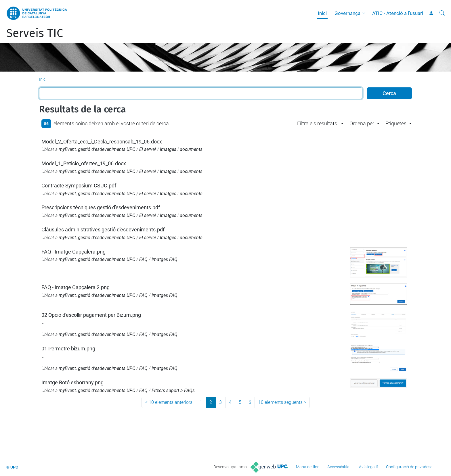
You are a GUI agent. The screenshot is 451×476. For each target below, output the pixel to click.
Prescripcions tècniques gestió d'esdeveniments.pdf (101, 207)
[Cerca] (442, 13)
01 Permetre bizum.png (68, 349)
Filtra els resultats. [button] (318, 123)
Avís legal (367, 467)
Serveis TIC (35, 33)
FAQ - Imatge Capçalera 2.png (76, 287)
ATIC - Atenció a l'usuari (398, 13)
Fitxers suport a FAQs (173, 390)
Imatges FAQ (165, 259)
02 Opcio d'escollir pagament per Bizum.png (91, 315)
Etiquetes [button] (396, 123)
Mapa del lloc (308, 467)
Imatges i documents (181, 149)
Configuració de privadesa (409, 467)
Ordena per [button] (362, 123)
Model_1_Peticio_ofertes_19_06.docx (84, 163)
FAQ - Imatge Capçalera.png (73, 252)
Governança (347, 13)
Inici (322, 13)
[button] (365, 13)
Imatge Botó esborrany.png (72, 382)
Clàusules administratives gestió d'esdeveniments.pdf (103, 230)
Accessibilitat (339, 467)
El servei (148, 149)
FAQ (143, 259)
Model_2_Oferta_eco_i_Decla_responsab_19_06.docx (102, 142)
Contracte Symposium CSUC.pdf (79, 186)
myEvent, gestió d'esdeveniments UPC (97, 149)
